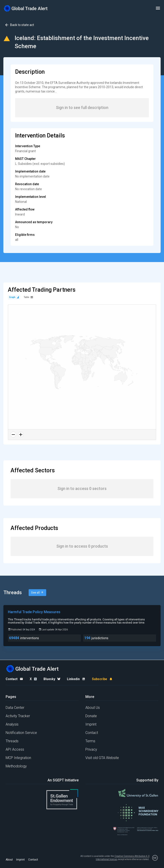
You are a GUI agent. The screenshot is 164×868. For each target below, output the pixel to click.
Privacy (91, 749)
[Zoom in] (21, 435)
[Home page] (26, 8)
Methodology (16, 766)
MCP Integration (18, 758)
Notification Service (21, 733)
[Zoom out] (13, 435)
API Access (15, 749)
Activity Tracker (18, 716)
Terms (90, 741)
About (9, 860)
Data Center (15, 708)
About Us (93, 708)
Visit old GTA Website (102, 758)
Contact (92, 733)
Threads (12, 741)
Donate (91, 716)
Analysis (12, 724)
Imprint (91, 724)
